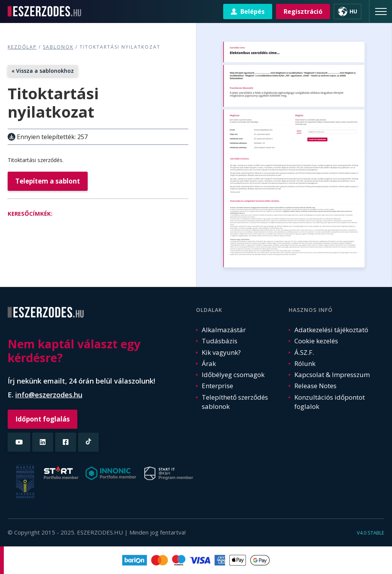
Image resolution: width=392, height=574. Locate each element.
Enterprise (217, 386)
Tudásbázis (220, 341)
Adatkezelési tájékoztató (331, 330)
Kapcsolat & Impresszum (332, 375)
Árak (209, 363)
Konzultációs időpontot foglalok (330, 402)
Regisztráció (303, 11)
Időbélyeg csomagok (233, 375)
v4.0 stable (371, 533)
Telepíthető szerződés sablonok (235, 402)
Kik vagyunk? (221, 352)
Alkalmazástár (224, 330)
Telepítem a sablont (48, 181)
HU (353, 11)
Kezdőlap (22, 47)
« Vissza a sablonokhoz (43, 71)
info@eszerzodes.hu (49, 395)
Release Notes (315, 386)
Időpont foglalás (42, 419)
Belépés (252, 11)
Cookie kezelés (316, 341)
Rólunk (305, 363)
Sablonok (58, 47)
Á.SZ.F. (304, 352)
